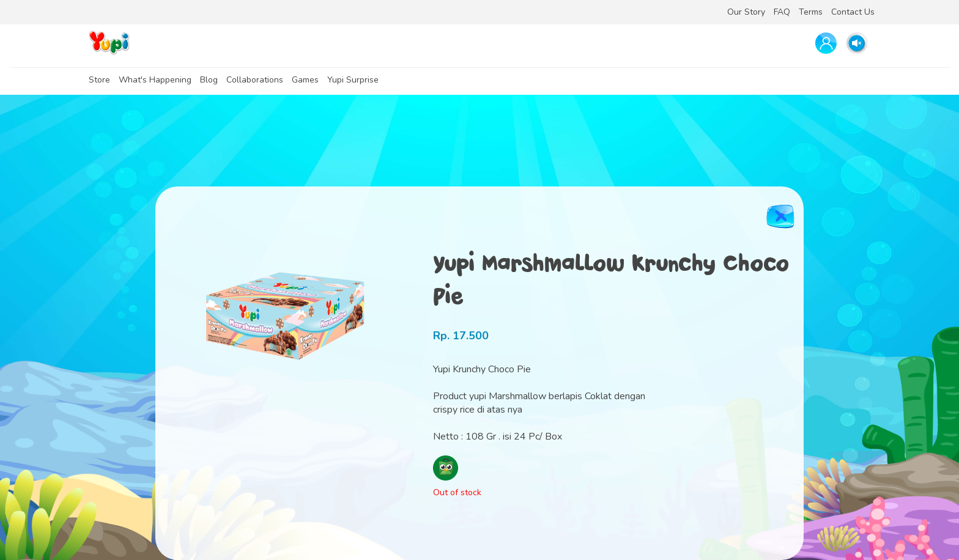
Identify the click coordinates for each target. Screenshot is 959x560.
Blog (209, 80)
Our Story (746, 12)
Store (99, 80)
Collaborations (255, 80)
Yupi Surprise (353, 80)
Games (305, 80)
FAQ (782, 12)
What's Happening (155, 80)
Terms (811, 12)
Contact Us (853, 12)
